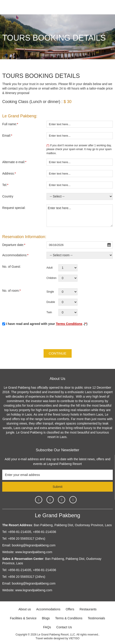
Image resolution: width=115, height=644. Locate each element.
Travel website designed (50, 638)
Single (50, 292)
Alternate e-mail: (14, 162)
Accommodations (48, 609)
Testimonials (96, 618)
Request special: (14, 208)
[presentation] (36, 338)
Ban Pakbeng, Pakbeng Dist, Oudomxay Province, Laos (72, 525)
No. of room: (11, 291)
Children (52, 278)
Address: (9, 173)
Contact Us (64, 627)
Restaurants (88, 609)
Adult (50, 268)
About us (25, 609)
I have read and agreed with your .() (45, 324)
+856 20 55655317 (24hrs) (27, 539)
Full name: (10, 124)
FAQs (47, 627)
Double (51, 302)
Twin (49, 312)
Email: (7, 136)
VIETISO (74, 638)
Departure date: (14, 245)
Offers (70, 609)
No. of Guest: (11, 267)
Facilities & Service (23, 618)
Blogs (46, 618)
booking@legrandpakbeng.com (34, 545)
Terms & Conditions (69, 618)
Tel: (5, 185)
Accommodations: (15, 255)
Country (8, 196)
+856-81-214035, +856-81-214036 (32, 532)
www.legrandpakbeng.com (34, 552)
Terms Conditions (69, 324)
